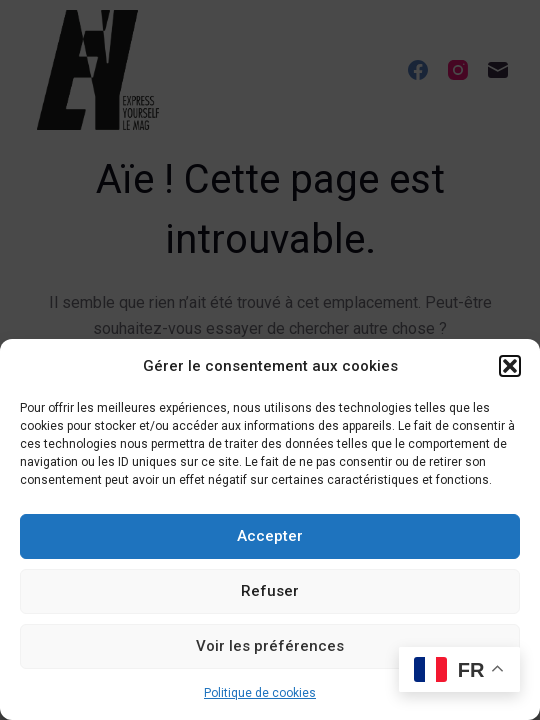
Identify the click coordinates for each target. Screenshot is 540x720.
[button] (510, 366)
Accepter (270, 536)
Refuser (270, 591)
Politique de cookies (260, 693)
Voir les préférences (270, 646)
